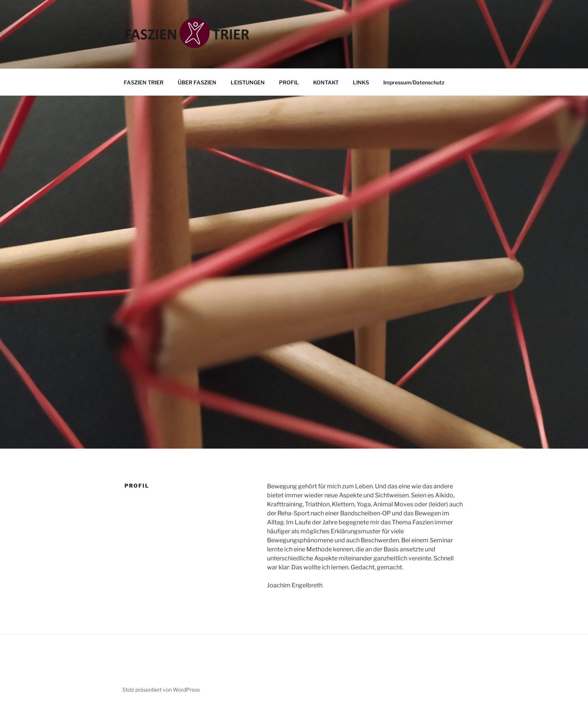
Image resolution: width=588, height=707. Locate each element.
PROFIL (289, 82)
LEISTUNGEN (248, 82)
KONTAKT (326, 82)
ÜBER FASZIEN (197, 82)
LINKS (361, 82)
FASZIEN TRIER (144, 82)
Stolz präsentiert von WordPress (161, 690)
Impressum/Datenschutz (414, 82)
